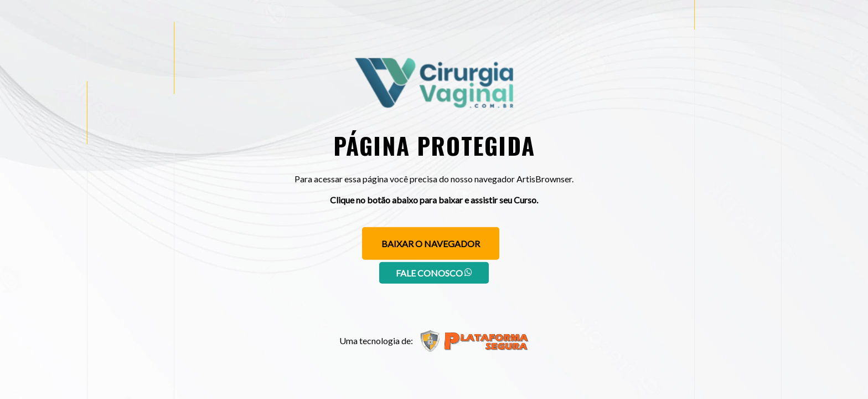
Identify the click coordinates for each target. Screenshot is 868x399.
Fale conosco (434, 273)
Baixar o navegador (431, 244)
